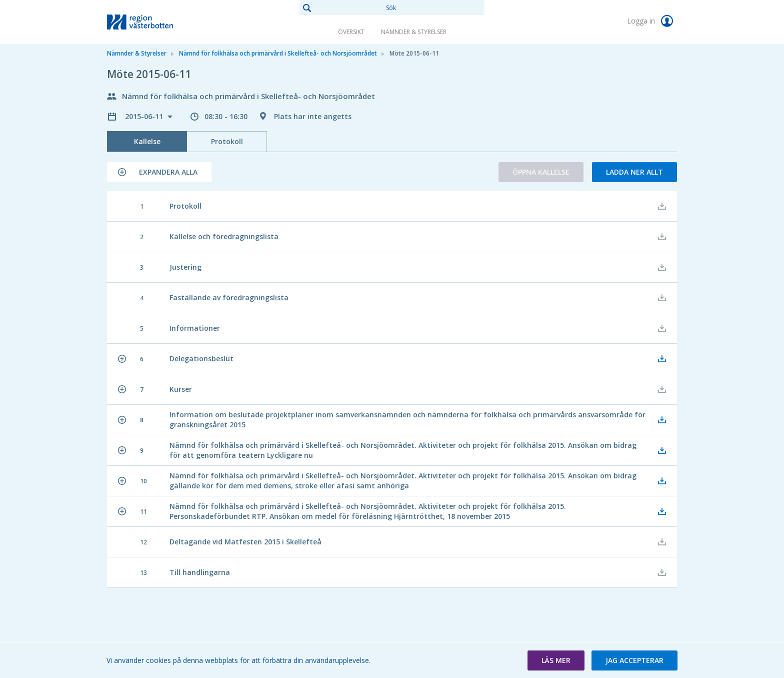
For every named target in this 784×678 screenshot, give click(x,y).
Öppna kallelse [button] (541, 172)
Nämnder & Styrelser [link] (414, 32)
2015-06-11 (145, 116)
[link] (157, 22)
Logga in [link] (652, 21)
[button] (159, 172)
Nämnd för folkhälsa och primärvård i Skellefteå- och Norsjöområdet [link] (278, 53)
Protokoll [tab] (227, 141)
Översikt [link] (351, 32)
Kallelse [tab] (147, 141)
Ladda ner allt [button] (634, 172)
